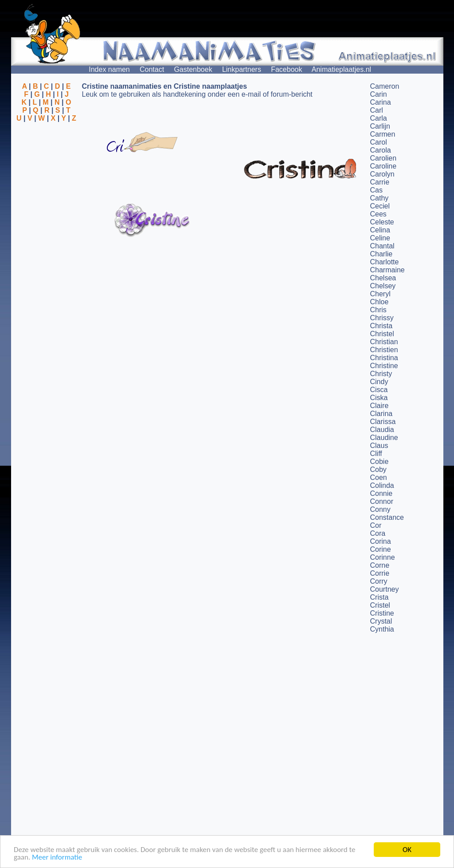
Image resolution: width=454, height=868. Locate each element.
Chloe (380, 302)
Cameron (385, 86)
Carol (379, 142)
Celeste (382, 222)
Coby (378, 469)
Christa (382, 326)
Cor (376, 525)
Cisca (379, 390)
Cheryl (380, 294)
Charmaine (387, 270)
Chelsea (383, 278)
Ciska (379, 398)
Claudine (384, 438)
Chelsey (383, 286)
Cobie (380, 461)
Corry (379, 581)
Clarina (382, 414)
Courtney (385, 589)
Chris (378, 310)
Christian (384, 342)
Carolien (384, 158)
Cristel (380, 605)
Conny (380, 509)
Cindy (379, 382)
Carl (377, 110)
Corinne (383, 557)
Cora (378, 533)
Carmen (383, 134)
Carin (379, 94)
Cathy (380, 198)
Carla (379, 118)
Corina (381, 541)
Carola (381, 150)
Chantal (382, 246)
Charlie (382, 254)
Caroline (384, 166)
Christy (381, 374)
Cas (376, 190)
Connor (382, 501)
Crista (380, 597)
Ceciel (380, 206)
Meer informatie (57, 858)
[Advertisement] (47, 165)
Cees (378, 214)
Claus (379, 446)
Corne (380, 565)
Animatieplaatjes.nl (341, 69)
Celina (380, 230)
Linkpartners (242, 69)
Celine (380, 238)
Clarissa (383, 422)
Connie (382, 493)
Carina (381, 102)
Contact (152, 69)
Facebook (286, 69)
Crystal (381, 621)
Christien (384, 350)
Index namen (109, 69)
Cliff (376, 454)
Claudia (382, 430)
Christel (382, 334)
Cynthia (382, 629)
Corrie (380, 573)
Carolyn (382, 174)
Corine (381, 549)
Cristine (382, 613)
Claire (380, 406)
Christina (384, 358)
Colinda (382, 485)
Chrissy (382, 318)
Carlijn (380, 126)
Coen (379, 477)
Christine (384, 366)
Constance (387, 517)
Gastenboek (193, 69)
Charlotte (385, 262)
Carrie (380, 182)
